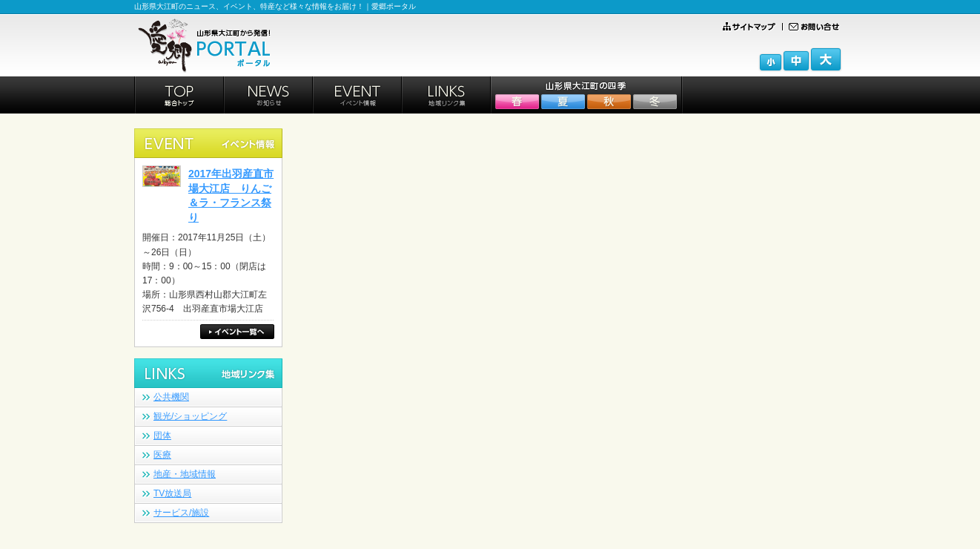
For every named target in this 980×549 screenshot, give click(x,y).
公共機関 (171, 397)
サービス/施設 (181, 513)
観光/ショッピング (190, 416)
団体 (162, 435)
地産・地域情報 (185, 474)
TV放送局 (172, 493)
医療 (162, 455)
